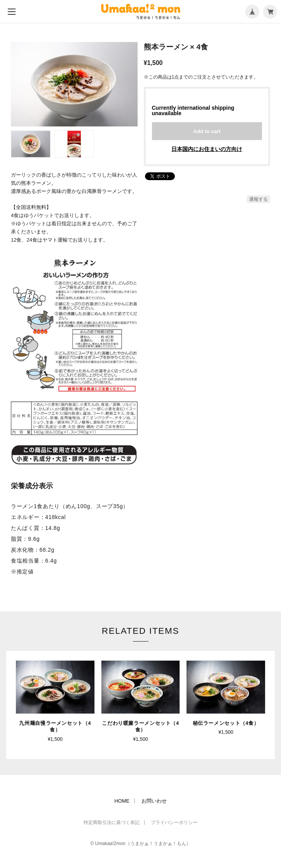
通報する (258, 199)
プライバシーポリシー (174, 821)
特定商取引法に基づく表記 (112, 821)
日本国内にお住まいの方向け (207, 149)
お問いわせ (154, 800)
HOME (122, 800)
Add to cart (207, 131)
